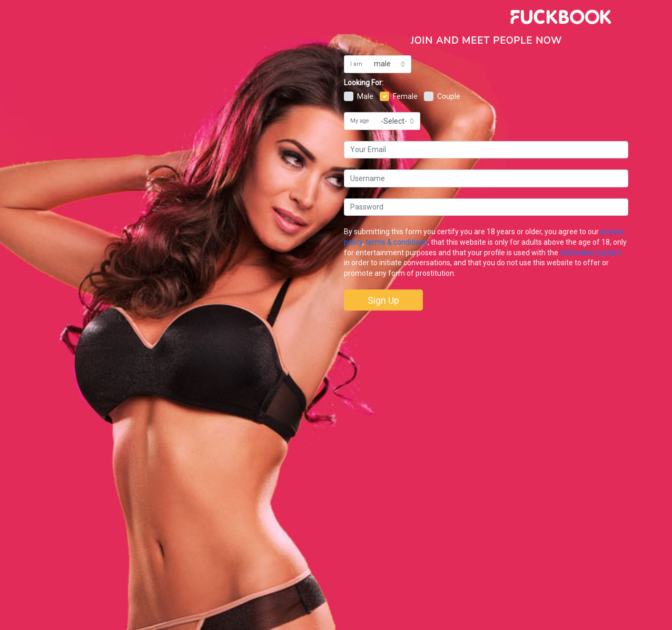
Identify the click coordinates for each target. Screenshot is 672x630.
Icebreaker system (591, 253)
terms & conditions (397, 242)
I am (356, 64)
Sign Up (383, 300)
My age (360, 121)
